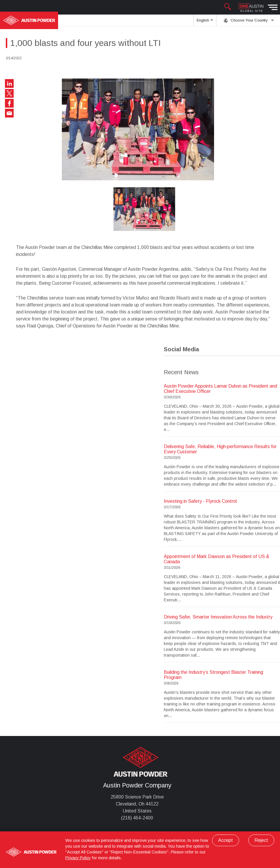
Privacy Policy (78, 858)
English (205, 22)
